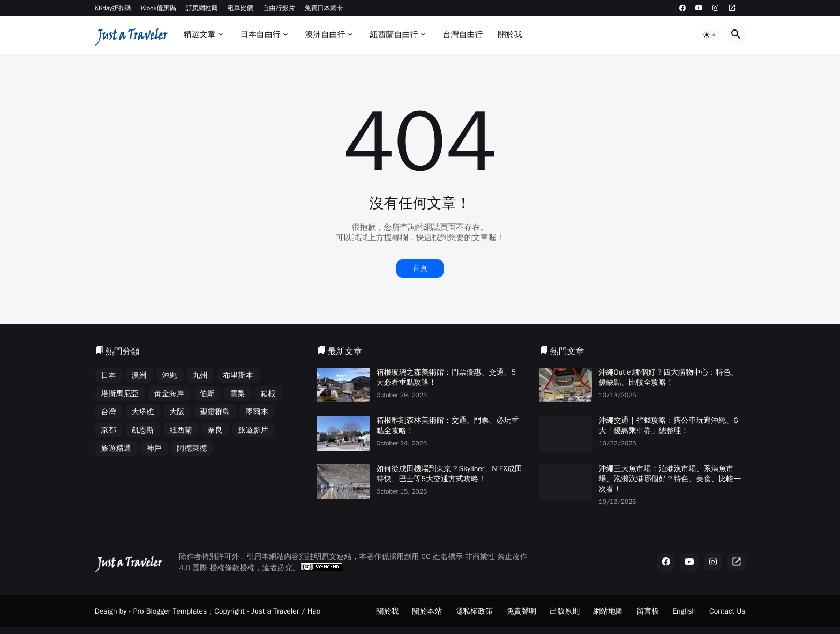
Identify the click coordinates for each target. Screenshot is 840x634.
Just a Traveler (275, 611)
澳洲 (139, 375)
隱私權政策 (474, 611)
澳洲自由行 (325, 34)
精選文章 (199, 34)
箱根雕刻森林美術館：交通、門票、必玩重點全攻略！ (448, 426)
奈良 (215, 430)
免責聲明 (521, 611)
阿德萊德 (192, 448)
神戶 (154, 448)
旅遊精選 (116, 448)
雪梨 (238, 394)
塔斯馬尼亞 (120, 394)
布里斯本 (238, 375)
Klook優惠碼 (158, 8)
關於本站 (427, 611)
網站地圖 (608, 611)
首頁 (420, 268)
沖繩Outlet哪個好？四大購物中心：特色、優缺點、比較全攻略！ (669, 377)
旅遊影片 (253, 430)
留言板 (648, 611)
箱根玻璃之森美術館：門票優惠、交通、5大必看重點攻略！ (446, 377)
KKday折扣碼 (113, 8)
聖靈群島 (215, 412)
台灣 (109, 412)
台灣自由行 (463, 34)
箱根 (268, 394)
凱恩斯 (143, 430)
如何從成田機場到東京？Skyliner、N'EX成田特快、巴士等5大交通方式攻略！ (450, 474)
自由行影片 (279, 8)
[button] (710, 35)
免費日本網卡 (324, 8)
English (684, 611)
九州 (200, 375)
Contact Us (727, 611)
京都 (109, 430)
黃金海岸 (169, 394)
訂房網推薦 (202, 8)
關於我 (510, 34)
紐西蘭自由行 (394, 34)
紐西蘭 (181, 430)
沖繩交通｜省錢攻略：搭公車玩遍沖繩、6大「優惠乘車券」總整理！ (669, 426)
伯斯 (207, 394)
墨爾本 (257, 412)
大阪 (177, 412)
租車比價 (241, 8)
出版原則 (565, 611)
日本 (109, 375)
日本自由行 (260, 34)
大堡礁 (143, 412)
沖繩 (170, 375)
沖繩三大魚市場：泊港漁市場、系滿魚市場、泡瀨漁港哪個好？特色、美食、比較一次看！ (670, 479)
